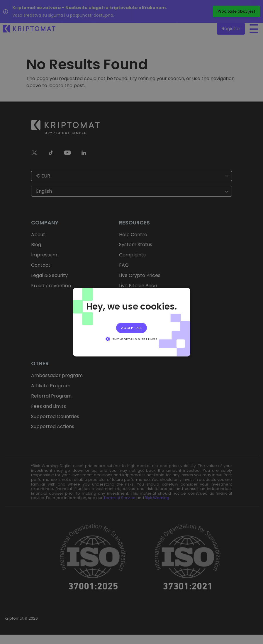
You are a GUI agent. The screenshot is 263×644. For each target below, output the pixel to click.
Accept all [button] (131, 327)
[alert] (131, 322)
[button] (131, 339)
